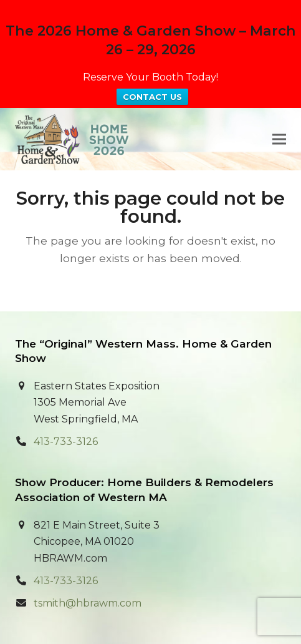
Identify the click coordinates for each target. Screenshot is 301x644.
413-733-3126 (66, 442)
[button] (279, 139)
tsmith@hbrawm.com (88, 603)
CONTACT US (152, 97)
